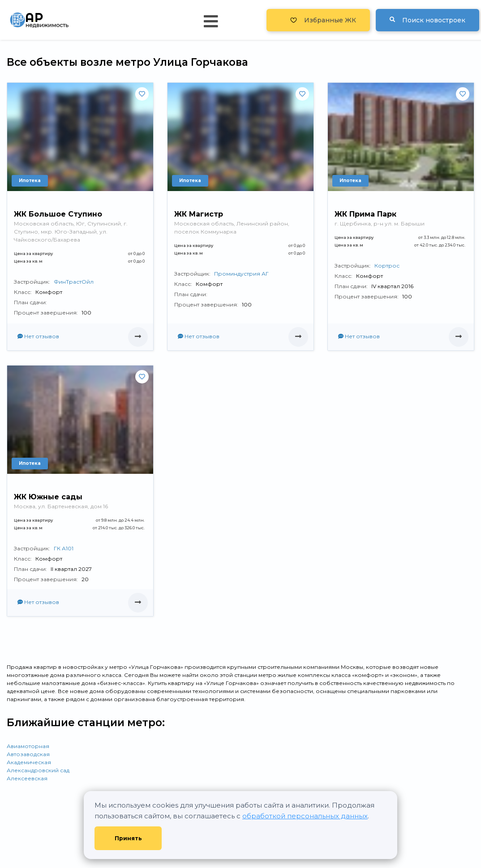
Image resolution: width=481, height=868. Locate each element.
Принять (128, 838)
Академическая (29, 762)
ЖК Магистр (199, 214)
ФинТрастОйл (74, 282)
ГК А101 (64, 548)
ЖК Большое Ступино (58, 214)
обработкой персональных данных (305, 816)
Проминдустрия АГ (241, 274)
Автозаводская (28, 754)
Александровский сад (38, 770)
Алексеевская (27, 778)
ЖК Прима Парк (365, 214)
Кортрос (387, 266)
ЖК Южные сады (48, 497)
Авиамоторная (28, 746)
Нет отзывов (38, 336)
